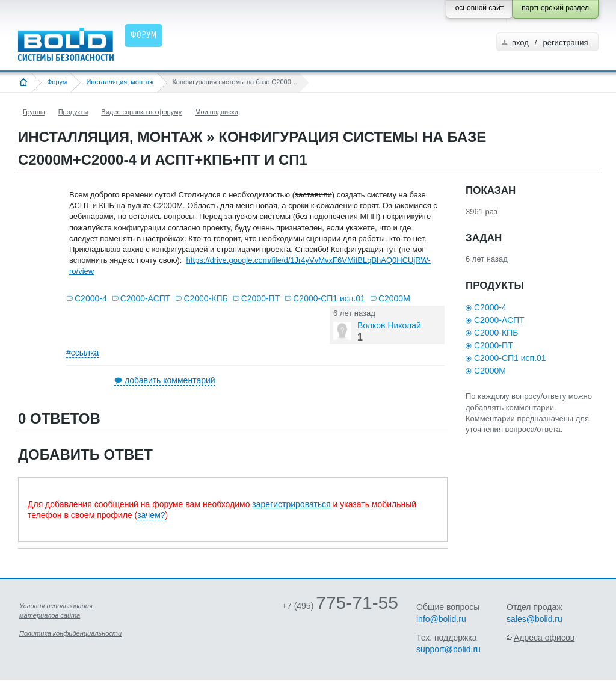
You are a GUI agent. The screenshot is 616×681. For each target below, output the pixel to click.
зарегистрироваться (291, 504)
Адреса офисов (544, 638)
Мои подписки (216, 112)
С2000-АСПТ (146, 298)
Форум (57, 82)
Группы (34, 112)
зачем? (151, 515)
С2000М (394, 298)
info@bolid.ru (441, 619)
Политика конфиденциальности (70, 633)
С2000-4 (91, 298)
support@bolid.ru (448, 649)
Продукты (73, 112)
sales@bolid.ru (534, 619)
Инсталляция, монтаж (120, 82)
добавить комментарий (170, 380)
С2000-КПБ (205, 298)
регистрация (565, 42)
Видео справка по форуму (141, 112)
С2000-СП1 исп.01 (329, 298)
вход (520, 42)
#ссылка (82, 353)
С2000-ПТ (261, 298)
